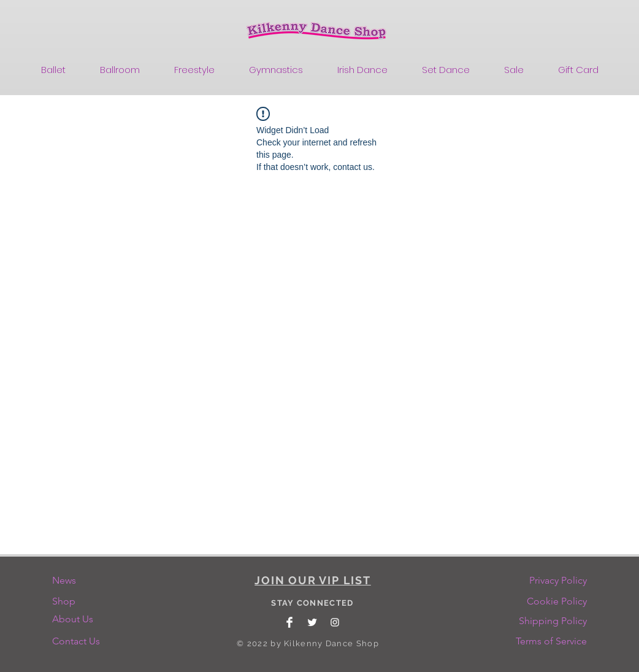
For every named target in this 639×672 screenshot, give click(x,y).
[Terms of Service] (551, 641)
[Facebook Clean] (289, 622)
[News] (78, 581)
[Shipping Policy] (553, 621)
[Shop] (78, 601)
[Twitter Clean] (312, 622)
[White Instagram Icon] (335, 622)
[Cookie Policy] (557, 601)
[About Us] (77, 619)
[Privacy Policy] (558, 581)
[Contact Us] (78, 641)
